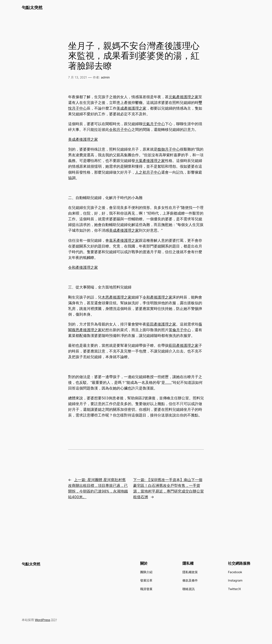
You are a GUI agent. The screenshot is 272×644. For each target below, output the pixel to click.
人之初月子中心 (148, 172)
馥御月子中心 (169, 149)
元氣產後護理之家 (184, 97)
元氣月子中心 (154, 124)
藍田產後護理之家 (161, 324)
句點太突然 (32, 8)
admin (105, 77)
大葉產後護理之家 (150, 161)
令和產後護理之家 (83, 267)
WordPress (42, 620)
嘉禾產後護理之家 (124, 240)
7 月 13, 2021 (78, 77)
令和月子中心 (120, 130)
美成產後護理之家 (131, 108)
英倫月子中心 (180, 330)
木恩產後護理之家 (117, 297)
